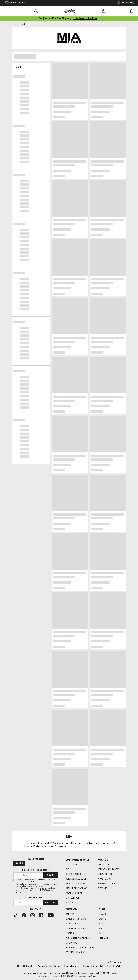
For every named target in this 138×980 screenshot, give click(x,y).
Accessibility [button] (125, 3)
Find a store (36, 898)
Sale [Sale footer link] (101, 933)
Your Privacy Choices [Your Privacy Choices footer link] (76, 928)
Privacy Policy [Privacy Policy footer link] (73, 924)
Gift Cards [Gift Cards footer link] (103, 888)
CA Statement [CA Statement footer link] (73, 943)
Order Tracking (15, 3)
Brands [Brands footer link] (103, 914)
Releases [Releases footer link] (104, 938)
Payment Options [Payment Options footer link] (74, 893)
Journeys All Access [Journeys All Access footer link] (109, 869)
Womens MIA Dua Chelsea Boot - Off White (102, 966)
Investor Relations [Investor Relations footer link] (75, 952)
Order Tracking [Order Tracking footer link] (74, 874)
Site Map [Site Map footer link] (70, 903)
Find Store (50, 903)
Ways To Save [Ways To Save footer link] (105, 879)
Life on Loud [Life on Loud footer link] (104, 865)
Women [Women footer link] (102, 919)
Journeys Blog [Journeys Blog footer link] (105, 874)
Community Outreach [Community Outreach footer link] (76, 919)
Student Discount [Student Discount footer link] (107, 884)
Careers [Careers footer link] (70, 914)
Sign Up (19, 863)
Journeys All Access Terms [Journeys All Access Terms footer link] (80, 947)
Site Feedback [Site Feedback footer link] (72, 898)
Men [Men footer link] (101, 924)
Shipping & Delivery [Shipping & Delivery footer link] (75, 884)
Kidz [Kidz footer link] (101, 928)
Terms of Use (39, 886)
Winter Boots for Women (49, 966)
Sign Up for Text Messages (36, 870)
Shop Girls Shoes (71, 966)
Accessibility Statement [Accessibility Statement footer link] (78, 938)
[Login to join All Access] (55, 19)
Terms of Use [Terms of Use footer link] (72, 933)
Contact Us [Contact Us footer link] (71, 865)
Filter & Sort (31, 66)
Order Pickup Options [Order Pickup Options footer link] (76, 888)
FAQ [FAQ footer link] (67, 869)
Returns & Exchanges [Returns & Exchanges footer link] (77, 879)
